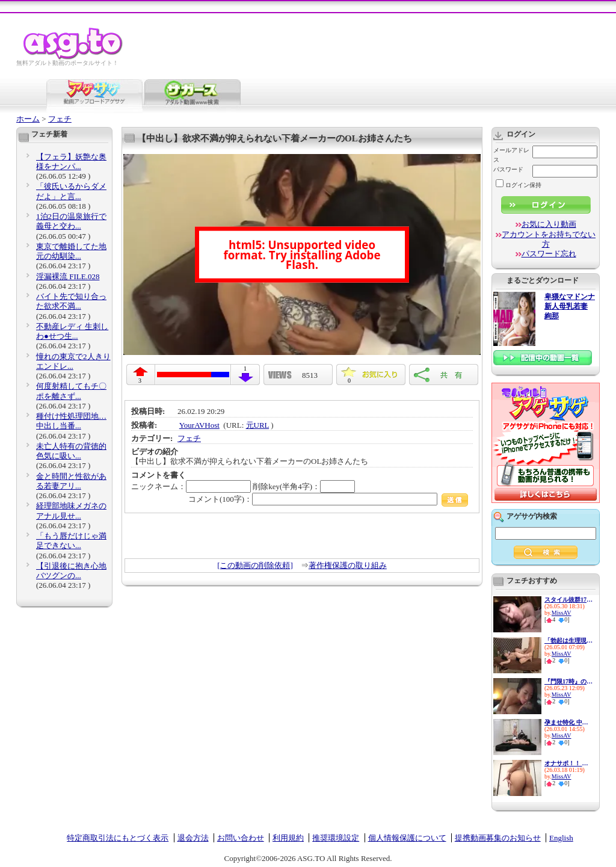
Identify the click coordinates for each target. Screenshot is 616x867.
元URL (258, 425)
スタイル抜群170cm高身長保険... (568, 600)
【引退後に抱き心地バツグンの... (71, 571)
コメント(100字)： (328, 499)
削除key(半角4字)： (304, 486)
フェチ (60, 119)
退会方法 (193, 838)
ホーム (28, 119)
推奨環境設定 (336, 838)
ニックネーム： (191, 486)
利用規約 (288, 838)
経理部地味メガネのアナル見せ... (71, 511)
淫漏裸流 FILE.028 (68, 276)
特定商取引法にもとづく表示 (118, 838)
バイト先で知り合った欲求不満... (71, 301)
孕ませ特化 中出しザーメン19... (568, 722)
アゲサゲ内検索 (532, 516)
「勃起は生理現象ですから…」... (568, 640)
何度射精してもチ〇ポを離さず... (71, 391)
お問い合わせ (241, 838)
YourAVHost (199, 425)
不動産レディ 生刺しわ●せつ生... (72, 331)
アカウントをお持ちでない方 (549, 239)
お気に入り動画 (549, 224)
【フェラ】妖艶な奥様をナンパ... (71, 162)
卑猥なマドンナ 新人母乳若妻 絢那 (570, 307)
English (561, 838)
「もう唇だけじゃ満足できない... (71, 541)
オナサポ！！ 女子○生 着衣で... (568, 763)
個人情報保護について (407, 838)
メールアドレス (511, 155)
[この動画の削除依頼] (255, 565)
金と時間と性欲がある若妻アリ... (71, 481)
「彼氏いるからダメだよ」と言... (71, 191)
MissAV (562, 613)
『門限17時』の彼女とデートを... (568, 681)
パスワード (508, 169)
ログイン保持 (519, 185)
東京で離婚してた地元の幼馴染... (71, 251)
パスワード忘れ (549, 254)
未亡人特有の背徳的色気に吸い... (71, 451)
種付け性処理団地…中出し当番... (71, 421)
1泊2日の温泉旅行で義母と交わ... (71, 221)
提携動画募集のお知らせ (498, 838)
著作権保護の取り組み (348, 565)
